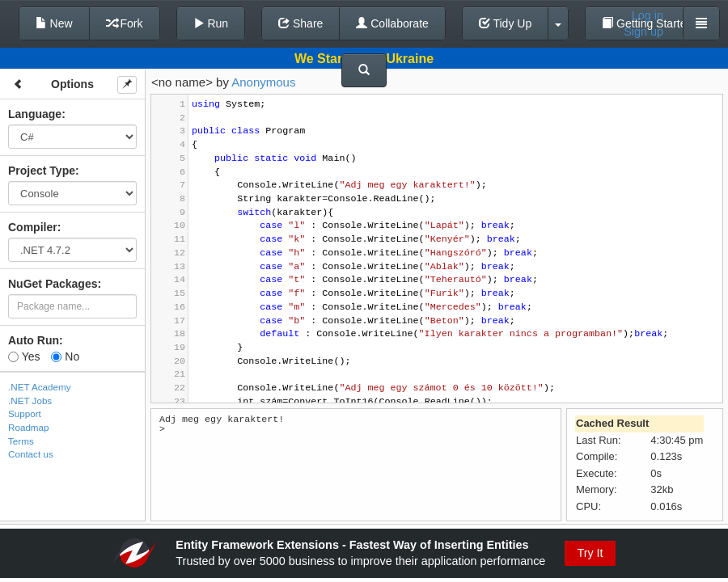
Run (211, 23)
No (65, 356)
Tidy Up (505, 23)
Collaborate (392, 23)
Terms (21, 441)
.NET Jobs (30, 401)
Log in (648, 15)
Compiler (33, 227)
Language (35, 114)
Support (25, 413)
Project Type (42, 171)
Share (301, 23)
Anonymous (263, 82)
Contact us (31, 454)
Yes (24, 356)
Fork (125, 23)
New (54, 23)
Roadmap (29, 427)
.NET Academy (40, 387)
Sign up (643, 32)
